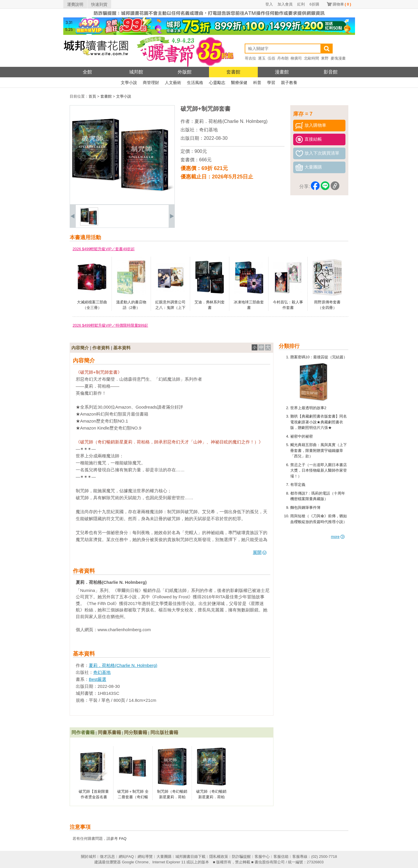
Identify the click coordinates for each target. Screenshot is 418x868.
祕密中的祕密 (302, 436)
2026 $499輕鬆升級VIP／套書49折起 (104, 249)
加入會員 (285, 4)
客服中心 (262, 857)
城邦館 (136, 72)
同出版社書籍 (164, 732)
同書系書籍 (109, 732)
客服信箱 (281, 857)
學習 (271, 83)
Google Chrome (135, 862)
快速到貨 (99, 4)
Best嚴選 (98, 679)
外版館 (185, 72)
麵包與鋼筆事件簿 (305, 508)
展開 (260, 552)
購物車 (342, 4)
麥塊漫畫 (338, 58)
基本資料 (122, 348)
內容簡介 (80, 348)
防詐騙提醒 (241, 857)
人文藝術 (173, 83)
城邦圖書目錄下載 (190, 857)
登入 (269, 4)
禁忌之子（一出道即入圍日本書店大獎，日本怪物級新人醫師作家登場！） (319, 470)
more (338, 537)
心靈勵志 (217, 83)
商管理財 (151, 83)
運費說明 (75, 4)
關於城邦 (89, 857)
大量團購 (164, 857)
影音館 (331, 72)
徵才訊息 (107, 857)
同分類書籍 (136, 732)
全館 (87, 72)
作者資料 (101, 348)
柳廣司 (296, 58)
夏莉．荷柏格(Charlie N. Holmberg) (231, 121)
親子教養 (289, 83)
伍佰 (271, 58)
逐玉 (262, 58)
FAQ (123, 839)
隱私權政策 (219, 857)
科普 (257, 83)
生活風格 (195, 83)
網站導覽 (145, 857)
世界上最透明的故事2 (308, 408)
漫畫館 (282, 72)
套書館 (233, 72)
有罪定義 (298, 485)
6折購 (314, 4)
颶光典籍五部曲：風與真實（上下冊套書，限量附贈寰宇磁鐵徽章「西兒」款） (319, 450)
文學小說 (129, 83)
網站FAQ (126, 857)
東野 (325, 58)
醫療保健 (239, 83)
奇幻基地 (208, 130)
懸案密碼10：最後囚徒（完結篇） (319, 357)
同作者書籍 (83, 732)
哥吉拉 (250, 58)
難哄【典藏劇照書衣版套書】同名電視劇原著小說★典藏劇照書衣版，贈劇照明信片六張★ (319, 422)
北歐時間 (311, 58)
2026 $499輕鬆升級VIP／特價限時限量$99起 (110, 325)
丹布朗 (283, 58)
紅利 (301, 4)
